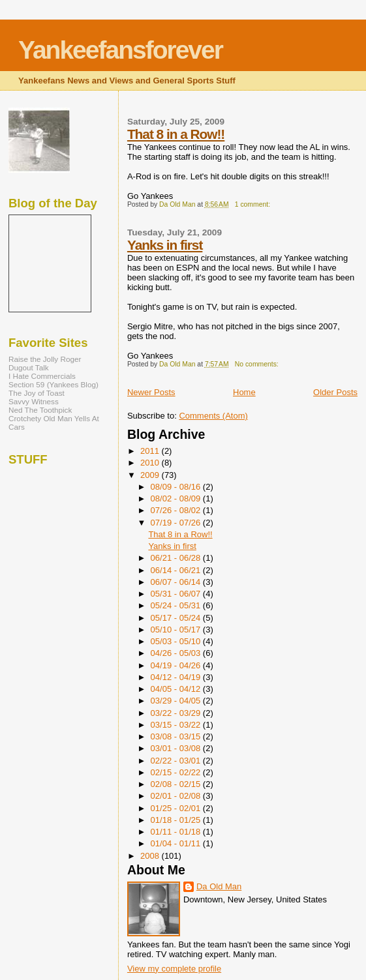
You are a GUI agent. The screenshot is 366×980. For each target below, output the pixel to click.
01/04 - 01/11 (177, 843)
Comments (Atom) (213, 416)
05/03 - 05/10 (177, 641)
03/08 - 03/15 (177, 736)
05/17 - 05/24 (177, 618)
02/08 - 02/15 (177, 784)
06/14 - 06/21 (177, 570)
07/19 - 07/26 (177, 523)
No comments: (258, 364)
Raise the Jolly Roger (45, 359)
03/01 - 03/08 (177, 748)
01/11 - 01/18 (177, 832)
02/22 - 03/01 (177, 761)
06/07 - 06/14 (177, 582)
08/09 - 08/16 (177, 487)
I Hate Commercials (42, 376)
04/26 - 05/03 (177, 653)
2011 (151, 451)
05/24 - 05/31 (177, 605)
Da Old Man (219, 886)
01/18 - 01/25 (177, 820)
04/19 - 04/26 (177, 665)
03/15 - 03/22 (177, 725)
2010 (151, 463)
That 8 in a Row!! (176, 134)
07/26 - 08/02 (177, 510)
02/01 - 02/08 (177, 796)
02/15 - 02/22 (177, 772)
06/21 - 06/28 (177, 558)
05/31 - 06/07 (177, 594)
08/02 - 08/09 (177, 498)
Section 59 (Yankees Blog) (53, 384)
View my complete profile (174, 969)
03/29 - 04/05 (177, 701)
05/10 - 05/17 (177, 630)
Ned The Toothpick (40, 410)
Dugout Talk (29, 367)
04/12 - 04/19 (177, 677)
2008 (151, 856)
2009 (151, 475)
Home (244, 392)
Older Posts (335, 392)
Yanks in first (165, 245)
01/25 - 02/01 (177, 808)
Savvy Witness (34, 401)
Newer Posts (151, 392)
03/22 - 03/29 (177, 713)
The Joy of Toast (37, 393)
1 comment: (253, 204)
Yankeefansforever (120, 50)
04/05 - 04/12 (177, 689)
